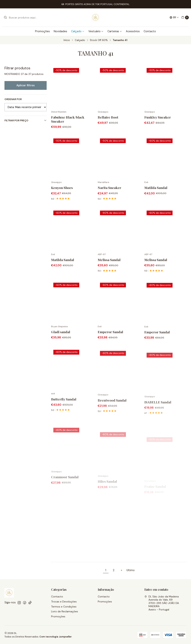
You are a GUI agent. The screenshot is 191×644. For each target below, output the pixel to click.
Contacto (150, 31)
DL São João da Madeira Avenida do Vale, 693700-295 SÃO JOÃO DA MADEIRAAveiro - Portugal (162, 603)
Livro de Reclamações (65, 611)
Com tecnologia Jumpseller (56, 637)
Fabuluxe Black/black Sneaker (68, 119)
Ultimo (131, 570)
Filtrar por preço (26, 120)
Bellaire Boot (108, 117)
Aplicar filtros (26, 85)
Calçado (78, 31)
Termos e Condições (64, 607)
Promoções (42, 31)
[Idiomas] (174, 18)
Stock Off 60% (99, 40)
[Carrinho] (185, 18)
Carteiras (115, 31)
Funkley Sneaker (158, 117)
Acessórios (133, 31)
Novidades (60, 31)
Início (67, 40)
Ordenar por (13, 99)
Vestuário (96, 31)
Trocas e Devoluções (64, 602)
